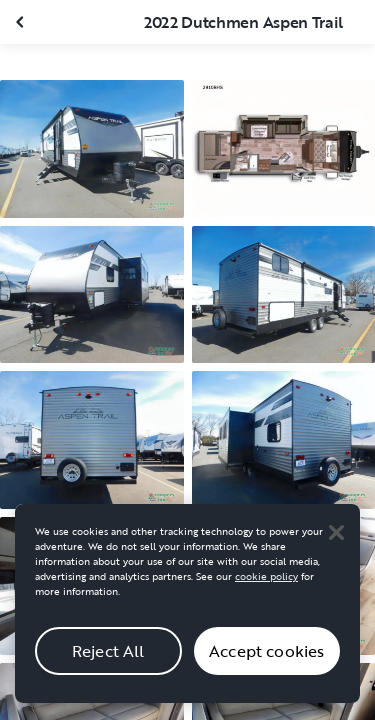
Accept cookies (266, 657)
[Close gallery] (22, 22)
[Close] (336, 538)
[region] (187, 609)
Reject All (108, 657)
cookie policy (266, 582)
